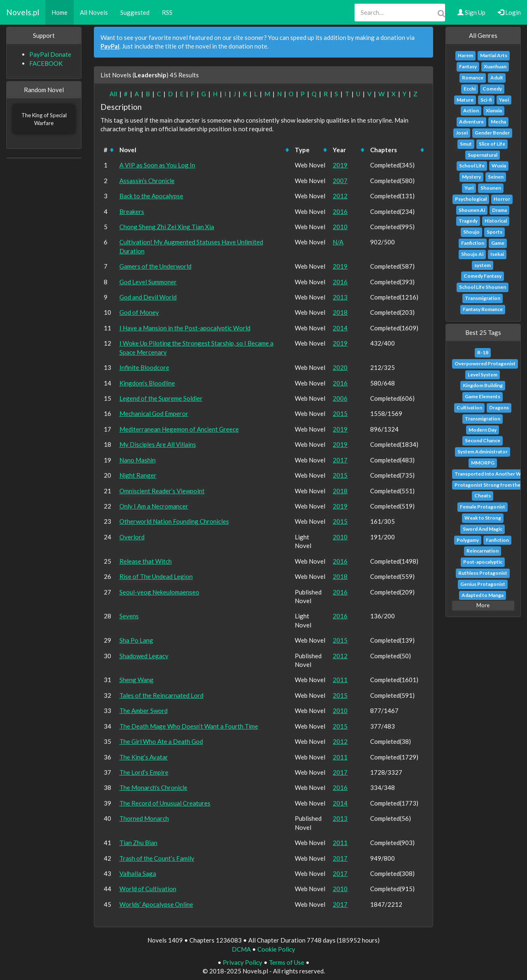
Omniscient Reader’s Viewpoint (162, 491)
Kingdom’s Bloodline (147, 383)
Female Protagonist (483, 507)
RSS (167, 12)
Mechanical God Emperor (154, 413)
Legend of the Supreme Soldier (161, 398)
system (483, 265)
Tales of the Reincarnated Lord (161, 695)
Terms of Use (287, 962)
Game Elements (483, 396)
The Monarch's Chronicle (153, 787)
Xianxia (494, 110)
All (113, 94)
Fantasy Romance (483, 309)
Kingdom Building (483, 385)
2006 (340, 398)
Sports (494, 232)
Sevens (129, 616)
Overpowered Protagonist (485, 363)
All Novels (94, 12)
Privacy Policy (243, 962)
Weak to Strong (483, 518)
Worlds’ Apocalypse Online (156, 904)
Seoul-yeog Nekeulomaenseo (159, 592)
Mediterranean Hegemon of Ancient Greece (179, 429)
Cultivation (469, 408)
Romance (473, 78)
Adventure (471, 122)
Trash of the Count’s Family (157, 858)
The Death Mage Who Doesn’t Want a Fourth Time (189, 726)
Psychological (471, 199)
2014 (340, 328)
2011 (340, 680)
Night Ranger (138, 475)
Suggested (135, 12)
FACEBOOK (46, 63)
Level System (483, 375)
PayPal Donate (50, 54)
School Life (472, 166)
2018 (340, 312)
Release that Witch (146, 561)
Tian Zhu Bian (138, 843)
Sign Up (471, 12)
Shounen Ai (472, 210)
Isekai (497, 254)
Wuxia (499, 166)
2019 (340, 165)
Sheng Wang (136, 680)
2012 (340, 196)
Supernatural (483, 155)
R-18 (483, 352)
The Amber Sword (143, 711)
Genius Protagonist (483, 584)
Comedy (492, 89)
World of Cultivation (148, 889)
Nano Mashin (138, 460)
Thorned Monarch (144, 818)
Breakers (132, 211)
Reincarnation (483, 551)
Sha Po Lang (136, 640)
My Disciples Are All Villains (158, 444)
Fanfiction (473, 243)
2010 (340, 227)
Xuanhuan (495, 66)
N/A (338, 242)
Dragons (499, 408)
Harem (465, 55)
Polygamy (468, 540)
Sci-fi (486, 100)
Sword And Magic (483, 529)
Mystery (471, 177)
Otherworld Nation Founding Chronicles (174, 521)
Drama (499, 210)
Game (498, 243)
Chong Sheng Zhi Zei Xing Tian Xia (167, 227)
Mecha (498, 122)
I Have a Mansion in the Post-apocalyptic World (185, 328)
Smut (466, 144)
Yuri (469, 188)
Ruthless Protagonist (483, 573)
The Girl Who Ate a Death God (161, 741)
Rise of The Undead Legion (156, 576)
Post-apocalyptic (483, 562)
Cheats (483, 496)
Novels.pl (23, 12)
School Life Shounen (483, 287)
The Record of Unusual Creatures (165, 803)
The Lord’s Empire (144, 772)
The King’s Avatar (144, 757)
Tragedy (468, 221)
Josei (462, 133)
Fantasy (468, 66)
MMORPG (483, 463)
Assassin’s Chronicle (147, 181)
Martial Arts (494, 55)
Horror (502, 199)
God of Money (139, 312)
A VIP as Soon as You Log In (157, 165)
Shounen (491, 188)
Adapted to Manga (483, 595)
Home (59, 12)
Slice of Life (492, 144)
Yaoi (504, 100)
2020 (340, 367)
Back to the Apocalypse (151, 196)
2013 (340, 297)
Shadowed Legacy (144, 656)
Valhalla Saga (138, 873)
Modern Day (483, 430)
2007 (340, 181)
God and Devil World (148, 297)
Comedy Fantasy (483, 276)
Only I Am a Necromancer (154, 506)
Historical (496, 221)
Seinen (496, 177)
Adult (497, 78)
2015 (340, 413)
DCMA (241, 949)
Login (509, 12)
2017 (340, 460)
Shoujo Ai (472, 254)
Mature (465, 100)
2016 (340, 211)
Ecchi (470, 89)
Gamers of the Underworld (155, 266)
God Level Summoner (148, 282)
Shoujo (471, 232)
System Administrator (483, 452)
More (483, 605)
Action (471, 110)
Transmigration (483, 298)
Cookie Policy (276, 949)
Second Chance (483, 440)
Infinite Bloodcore (144, 367)
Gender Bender (492, 133)
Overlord (132, 537)
